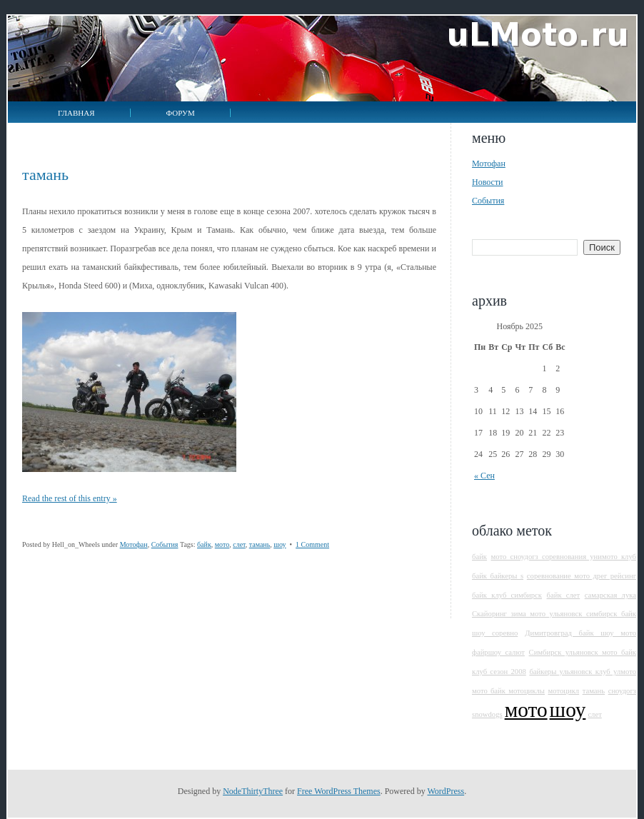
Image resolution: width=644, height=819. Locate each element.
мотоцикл (563, 691)
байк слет (564, 595)
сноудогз (622, 691)
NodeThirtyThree (253, 791)
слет (239, 544)
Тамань (45, 175)
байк (204, 544)
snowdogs (487, 714)
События (165, 544)
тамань (260, 544)
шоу (280, 544)
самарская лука (610, 595)
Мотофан (134, 544)
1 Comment (312, 544)
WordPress (446, 791)
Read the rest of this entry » (70, 498)
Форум (181, 113)
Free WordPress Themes (339, 791)
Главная (76, 113)
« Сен (484, 476)
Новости (488, 182)
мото (222, 544)
